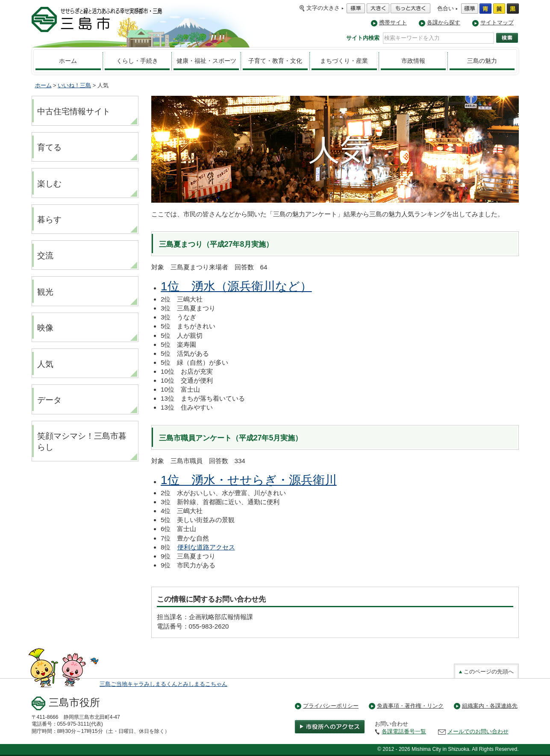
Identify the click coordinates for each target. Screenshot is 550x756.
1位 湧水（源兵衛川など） (236, 286)
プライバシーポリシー (331, 706)
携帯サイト (393, 22)
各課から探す (444, 22)
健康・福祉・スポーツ (206, 61)
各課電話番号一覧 (404, 731)
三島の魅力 (482, 61)
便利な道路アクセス (206, 547)
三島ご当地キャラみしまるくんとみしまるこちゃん (163, 684)
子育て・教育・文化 (275, 61)
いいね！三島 (74, 85)
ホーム (68, 61)
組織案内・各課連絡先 (490, 706)
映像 (45, 328)
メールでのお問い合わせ (478, 731)
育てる (49, 147)
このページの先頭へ (486, 672)
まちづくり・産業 (344, 61)
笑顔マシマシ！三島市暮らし (82, 441)
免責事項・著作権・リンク (410, 706)
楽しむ (49, 184)
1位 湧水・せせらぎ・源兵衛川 (249, 480)
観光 (45, 292)
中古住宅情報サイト (74, 111)
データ (49, 400)
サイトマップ (497, 22)
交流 (45, 255)
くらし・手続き (137, 61)
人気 (45, 364)
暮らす (49, 220)
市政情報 (413, 61)
